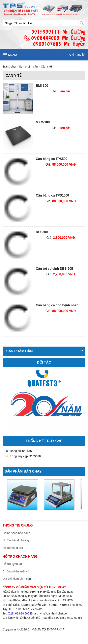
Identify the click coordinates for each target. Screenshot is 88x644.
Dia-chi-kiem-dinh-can (17, 579)
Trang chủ (9, 67)
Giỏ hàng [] (77, 55)
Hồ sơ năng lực (13, 548)
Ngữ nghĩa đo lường (16, 540)
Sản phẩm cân (29, 67)
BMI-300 (42, 86)
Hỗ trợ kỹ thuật (12, 564)
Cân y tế (46, 67)
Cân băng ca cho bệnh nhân (57, 305)
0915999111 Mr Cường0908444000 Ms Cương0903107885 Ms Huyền (58, 38)
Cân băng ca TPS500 (52, 159)
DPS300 (42, 232)
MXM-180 (43, 122)
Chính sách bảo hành (16, 533)
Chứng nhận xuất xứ (16, 571)
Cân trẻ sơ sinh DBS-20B (55, 269)
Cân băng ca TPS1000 (52, 195)
